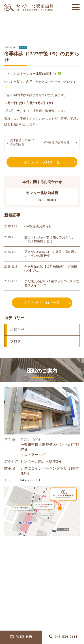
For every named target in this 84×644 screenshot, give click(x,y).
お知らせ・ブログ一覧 (42, 160)
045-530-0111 (66, 637)
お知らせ (23, 45)
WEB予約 (24, 637)
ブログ (15, 339)
